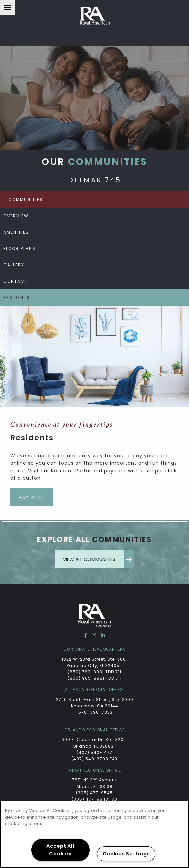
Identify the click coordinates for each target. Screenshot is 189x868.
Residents (17, 297)
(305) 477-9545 (94, 793)
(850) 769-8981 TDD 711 (94, 672)
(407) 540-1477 (94, 752)
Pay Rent (32, 497)
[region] (94, 834)
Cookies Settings (126, 854)
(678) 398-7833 (94, 712)
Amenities (16, 232)
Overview (16, 216)
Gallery (14, 265)
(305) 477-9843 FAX (95, 799)
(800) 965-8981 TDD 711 (95, 678)
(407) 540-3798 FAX (94, 759)
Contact (15, 281)
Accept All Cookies (60, 850)
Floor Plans (19, 248)
